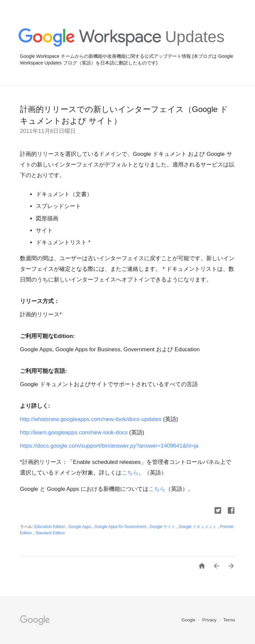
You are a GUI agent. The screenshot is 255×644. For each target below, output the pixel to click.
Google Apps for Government (121, 527)
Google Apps (80, 527)
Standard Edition (50, 533)
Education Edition (50, 527)
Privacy (210, 620)
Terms (229, 620)
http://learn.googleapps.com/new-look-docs (74, 432)
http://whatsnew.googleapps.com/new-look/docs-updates (91, 419)
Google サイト (163, 527)
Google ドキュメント (198, 527)
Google (189, 620)
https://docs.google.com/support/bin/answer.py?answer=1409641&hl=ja (109, 446)
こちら (130, 473)
